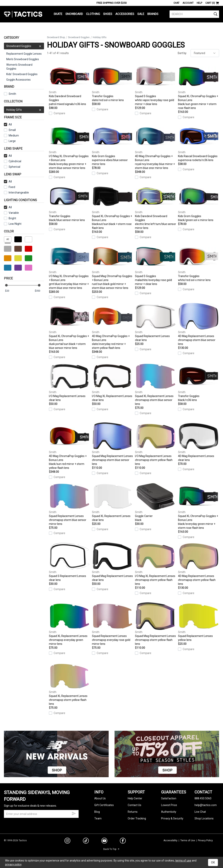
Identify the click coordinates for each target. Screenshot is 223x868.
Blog (97, 812)
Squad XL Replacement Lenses (156, 384)
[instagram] (67, 841)
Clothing (93, 14)
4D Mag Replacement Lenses (199, 324)
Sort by (182, 53)
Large (10, 141)
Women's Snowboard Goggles (19, 67)
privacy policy (13, 864)
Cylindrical (13, 161)
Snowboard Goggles (24, 46)
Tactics (23, 14)
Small (10, 130)
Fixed (10, 187)
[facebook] (123, 841)
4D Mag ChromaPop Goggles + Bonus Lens (156, 146)
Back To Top (111, 849)
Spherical (12, 167)
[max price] (39, 291)
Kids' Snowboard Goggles (22, 74)
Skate (58, 14)
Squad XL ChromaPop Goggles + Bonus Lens (199, 86)
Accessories (125, 14)
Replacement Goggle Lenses (24, 54)
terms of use (183, 861)
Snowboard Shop (56, 37)
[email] (41, 814)
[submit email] (74, 813)
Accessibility (170, 840)
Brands (153, 14)
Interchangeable (16, 193)
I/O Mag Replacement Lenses (69, 382)
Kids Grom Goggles (112, 144)
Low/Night (13, 224)
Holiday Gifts (24, 110)
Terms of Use (188, 840)
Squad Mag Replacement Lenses (112, 444)
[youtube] (104, 841)
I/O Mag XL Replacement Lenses (112, 382)
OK (213, 862)
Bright (10, 218)
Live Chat (200, 812)
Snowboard (74, 14)
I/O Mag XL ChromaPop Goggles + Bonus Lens (69, 146)
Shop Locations (204, 818)
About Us (100, 798)
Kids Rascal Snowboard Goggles (199, 142)
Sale (141, 14)
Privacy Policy (205, 840)
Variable (11, 213)
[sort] (205, 53)
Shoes (108, 14)
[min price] (10, 291)
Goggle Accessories (18, 80)
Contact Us (134, 805)
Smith (10, 94)
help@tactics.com (206, 805)
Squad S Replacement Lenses (69, 562)
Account (188, 3)
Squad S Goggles (156, 84)
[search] (194, 14)
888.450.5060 (203, 798)
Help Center (135, 798)
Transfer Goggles (112, 82)
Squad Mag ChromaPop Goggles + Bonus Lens (112, 266)
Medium (11, 135)
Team (98, 818)
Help (199, 3)
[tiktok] (86, 841)
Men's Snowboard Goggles (23, 59)
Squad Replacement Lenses (156, 322)
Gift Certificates (104, 805)
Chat (176, 3)
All (8, 124)
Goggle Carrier (156, 502)
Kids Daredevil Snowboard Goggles (69, 84)
